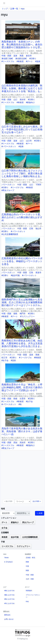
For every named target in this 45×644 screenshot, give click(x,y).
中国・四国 (6, 56)
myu (23, 9)
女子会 (4, 528)
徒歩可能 (15, 537)
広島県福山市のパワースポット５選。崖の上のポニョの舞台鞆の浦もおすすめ (22, 217)
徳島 (15, 314)
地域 (3, 509)
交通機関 (5, 533)
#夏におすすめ (9, 595)
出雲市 (23, 399)
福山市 (38, 229)
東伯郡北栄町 (21, 59)
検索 (40, 513)
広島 (31, 229)
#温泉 (38, 61)
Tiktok (6, 558)
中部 (27, 566)
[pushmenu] (4, 3)
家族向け (15, 522)
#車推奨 (20, 61)
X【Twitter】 (9, 562)
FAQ (27, 601)
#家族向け (30, 102)
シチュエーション (9, 518)
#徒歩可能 (15, 275)
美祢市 (23, 100)
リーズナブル (7, 546)
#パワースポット (9, 146)
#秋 (20, 404)
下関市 (38, 185)
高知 (15, 443)
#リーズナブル (8, 61)
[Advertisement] (22, 476)
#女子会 (5, 360)
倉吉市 (29, 56)
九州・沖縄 (30, 579)
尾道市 (38, 273)
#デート (29, 61)
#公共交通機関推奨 (10, 234)
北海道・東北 (30, 558)
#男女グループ (8, 190)
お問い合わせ (9, 619)
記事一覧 (14, 9)
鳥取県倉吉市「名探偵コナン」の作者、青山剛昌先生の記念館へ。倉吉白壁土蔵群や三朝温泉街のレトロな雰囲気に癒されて (22, 46)
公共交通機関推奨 (30, 537)
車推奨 (4, 537)
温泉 (15, 56)
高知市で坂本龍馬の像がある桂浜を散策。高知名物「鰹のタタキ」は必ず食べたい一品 (22, 431)
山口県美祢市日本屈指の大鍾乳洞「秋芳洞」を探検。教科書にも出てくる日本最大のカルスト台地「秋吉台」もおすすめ (22, 90)
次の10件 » (37, 501)
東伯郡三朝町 (7, 59)
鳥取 (22, 56)
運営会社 (7, 615)
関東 (27, 562)
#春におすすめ (9, 591)
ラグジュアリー (23, 546)
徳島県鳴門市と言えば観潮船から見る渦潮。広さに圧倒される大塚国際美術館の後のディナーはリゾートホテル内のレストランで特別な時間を (22, 304)
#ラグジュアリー (27, 316)
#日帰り (33, 59)
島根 (37, 355)
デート (4, 522)
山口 (15, 100)
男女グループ (28, 522)
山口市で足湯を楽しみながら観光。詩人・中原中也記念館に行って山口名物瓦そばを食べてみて (22, 129)
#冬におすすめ (9, 603)
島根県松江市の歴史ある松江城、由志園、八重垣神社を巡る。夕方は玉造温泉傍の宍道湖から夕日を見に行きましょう (22, 345)
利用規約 (29, 591)
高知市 (23, 443)
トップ (5, 9)
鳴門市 (23, 314)
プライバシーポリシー (33, 596)
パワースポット (8, 185)
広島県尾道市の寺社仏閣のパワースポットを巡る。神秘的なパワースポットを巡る (22, 261)
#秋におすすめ (9, 599)
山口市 (29, 141)
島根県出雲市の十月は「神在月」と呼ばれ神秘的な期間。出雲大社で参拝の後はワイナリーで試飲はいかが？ (22, 387)
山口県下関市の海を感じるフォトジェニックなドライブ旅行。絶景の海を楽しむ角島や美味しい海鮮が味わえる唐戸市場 (22, 175)
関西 (27, 570)
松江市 (4, 358)
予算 (3, 542)
